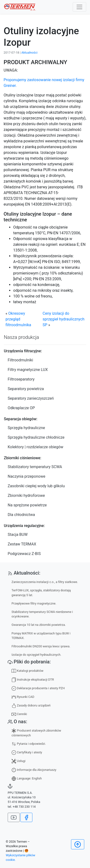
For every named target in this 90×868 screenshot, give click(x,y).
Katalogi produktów (27, 671)
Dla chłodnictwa (21, 515)
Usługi (18, 761)
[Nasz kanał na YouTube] (14, 817)
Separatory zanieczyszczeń (31, 398)
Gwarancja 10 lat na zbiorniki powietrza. (39, 625)
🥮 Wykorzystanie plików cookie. (21, 855)
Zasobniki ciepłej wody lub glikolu (36, 486)
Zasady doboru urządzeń (31, 706)
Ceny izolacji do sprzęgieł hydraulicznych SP (64, 319)
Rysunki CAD (23, 697)
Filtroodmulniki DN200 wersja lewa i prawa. (41, 646)
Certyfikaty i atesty (27, 753)
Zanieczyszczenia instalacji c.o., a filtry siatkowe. (45, 582)
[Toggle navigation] (79, 7)
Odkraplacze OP (21, 408)
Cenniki (19, 714)
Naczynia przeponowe (27, 476)
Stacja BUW (18, 535)
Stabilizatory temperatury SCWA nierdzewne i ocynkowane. (42, 614)
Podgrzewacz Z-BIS (24, 554)
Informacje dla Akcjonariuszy (34, 770)
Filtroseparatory (21, 379)
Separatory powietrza (26, 389)
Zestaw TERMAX (22, 544)
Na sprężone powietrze (27, 505)
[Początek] (78, 844)
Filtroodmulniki (20, 360)
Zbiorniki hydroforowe (26, 496)
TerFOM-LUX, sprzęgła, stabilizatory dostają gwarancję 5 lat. (41, 593)
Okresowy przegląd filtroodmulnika (18, 319)
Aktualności (29, 53)
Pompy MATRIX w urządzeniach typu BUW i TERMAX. (41, 636)
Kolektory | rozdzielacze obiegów (36, 447)
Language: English (27, 779)
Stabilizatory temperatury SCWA (35, 467)
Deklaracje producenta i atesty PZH (38, 688)
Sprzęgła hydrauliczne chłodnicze (36, 437)
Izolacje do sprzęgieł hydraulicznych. (36, 655)
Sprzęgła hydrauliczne (26, 428)
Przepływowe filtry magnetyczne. (34, 603)
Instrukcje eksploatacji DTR (33, 680)
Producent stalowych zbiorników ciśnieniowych (36, 733)
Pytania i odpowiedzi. (29, 744)
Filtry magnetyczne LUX (28, 370)
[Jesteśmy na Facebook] (26, 817)
